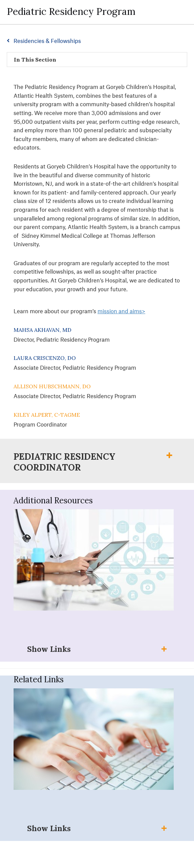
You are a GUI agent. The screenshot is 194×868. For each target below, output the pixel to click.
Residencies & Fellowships (47, 41)
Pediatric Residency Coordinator (64, 462)
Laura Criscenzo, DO (45, 358)
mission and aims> (121, 311)
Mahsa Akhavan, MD (42, 330)
